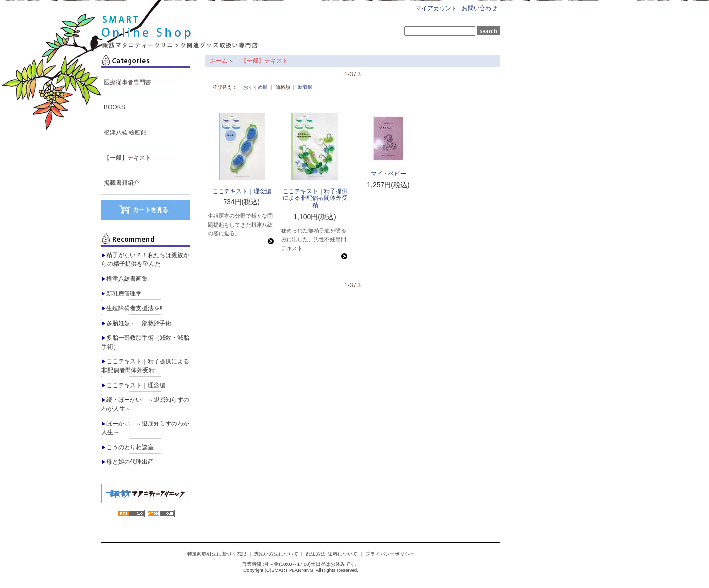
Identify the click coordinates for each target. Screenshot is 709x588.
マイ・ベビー (388, 174)
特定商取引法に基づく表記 (217, 554)
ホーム (219, 61)
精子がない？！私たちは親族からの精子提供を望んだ (145, 260)
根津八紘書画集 (125, 279)
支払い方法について (276, 554)
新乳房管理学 (122, 294)
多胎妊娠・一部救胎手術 (136, 323)
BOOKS (114, 107)
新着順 (305, 87)
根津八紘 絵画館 (125, 132)
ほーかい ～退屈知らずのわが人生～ (145, 428)
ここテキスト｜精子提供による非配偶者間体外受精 (145, 366)
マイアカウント (436, 8)
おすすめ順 (256, 87)
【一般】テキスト (128, 158)
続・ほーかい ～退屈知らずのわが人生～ (145, 404)
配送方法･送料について (332, 554)
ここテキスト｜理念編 (133, 385)
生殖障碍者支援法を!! (132, 308)
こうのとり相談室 (128, 447)
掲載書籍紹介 (122, 183)
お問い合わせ (480, 8)
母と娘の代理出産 (128, 462)
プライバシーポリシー (390, 554)
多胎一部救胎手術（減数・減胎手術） (145, 342)
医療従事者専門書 (128, 82)
